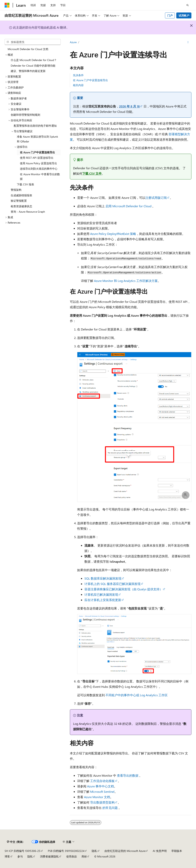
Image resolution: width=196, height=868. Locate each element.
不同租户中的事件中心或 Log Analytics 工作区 (137, 695)
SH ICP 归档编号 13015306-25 (22, 851)
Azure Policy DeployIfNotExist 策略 (113, 234)
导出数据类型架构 (102, 802)
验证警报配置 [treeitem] (19, 201)
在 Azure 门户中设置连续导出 (90, 80)
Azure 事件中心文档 (100, 786)
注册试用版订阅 (156, 198)
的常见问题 (110, 808)
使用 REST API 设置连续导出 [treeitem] (37, 158)
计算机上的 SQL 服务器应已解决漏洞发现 (112, 584)
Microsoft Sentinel (102, 792)
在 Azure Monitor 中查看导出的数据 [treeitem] (40, 177)
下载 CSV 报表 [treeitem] (25, 184)
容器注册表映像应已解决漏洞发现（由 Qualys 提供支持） (123, 589)
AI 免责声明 (160, 851)
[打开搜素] (188, 5)
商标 (84, 856)
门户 (170, 15)
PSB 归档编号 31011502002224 (66, 851)
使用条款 (72, 856)
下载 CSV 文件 (92, 173)
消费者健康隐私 (49, 856)
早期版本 (177, 851)
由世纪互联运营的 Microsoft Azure (125, 851)
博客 (7, 856)
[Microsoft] (7, 5)
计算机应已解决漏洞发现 (101, 594)
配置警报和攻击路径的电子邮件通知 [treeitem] (35, 126)
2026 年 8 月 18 (129, 106)
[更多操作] (188, 42)
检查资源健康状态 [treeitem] (21, 206)
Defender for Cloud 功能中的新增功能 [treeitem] (33, 66)
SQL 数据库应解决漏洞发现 (103, 578)
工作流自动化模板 (102, 781)
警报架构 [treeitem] (16, 190)
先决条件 (78, 75)
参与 (20, 856)
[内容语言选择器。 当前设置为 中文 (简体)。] (15, 842)
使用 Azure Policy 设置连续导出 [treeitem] (38, 163)
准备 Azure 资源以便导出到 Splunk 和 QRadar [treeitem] (37, 139)
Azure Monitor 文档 (97, 797)
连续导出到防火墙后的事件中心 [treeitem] (39, 169)
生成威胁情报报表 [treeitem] (21, 195)
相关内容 (78, 85)
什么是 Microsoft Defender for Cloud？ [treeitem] (34, 60)
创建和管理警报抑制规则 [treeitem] (25, 115)
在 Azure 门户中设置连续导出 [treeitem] (37, 152)
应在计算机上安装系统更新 (103, 600)
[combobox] (33, 42)
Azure (73, 42)
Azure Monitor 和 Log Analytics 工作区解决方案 (126, 281)
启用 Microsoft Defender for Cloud (128, 206)
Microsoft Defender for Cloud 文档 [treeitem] (28, 49)
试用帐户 (184, 15)
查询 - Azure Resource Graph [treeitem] (28, 212)
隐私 (94, 851)
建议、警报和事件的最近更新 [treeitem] (28, 71)
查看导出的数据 (128, 775)
